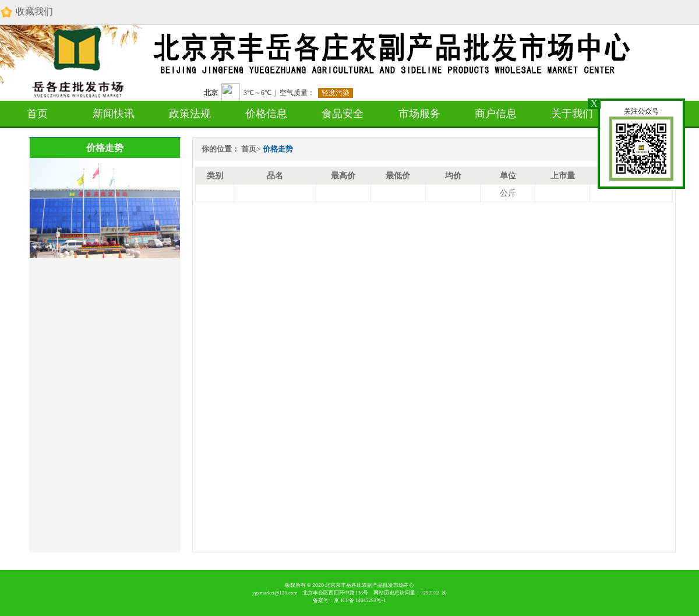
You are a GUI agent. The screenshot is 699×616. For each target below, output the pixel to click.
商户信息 (496, 114)
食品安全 (343, 114)
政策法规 (190, 114)
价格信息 (266, 114)
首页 (37, 114)
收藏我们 (27, 12)
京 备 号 (360, 600)
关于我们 (572, 114)
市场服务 (419, 114)
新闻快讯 (114, 114)
